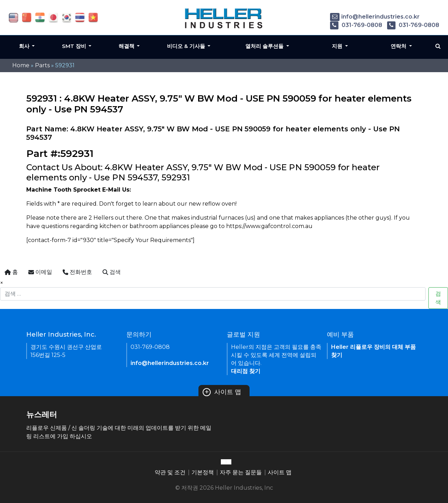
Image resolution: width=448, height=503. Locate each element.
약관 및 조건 (170, 472)
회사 (25, 46)
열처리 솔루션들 (265, 46)
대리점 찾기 (246, 371)
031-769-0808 (356, 25)
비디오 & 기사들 (187, 46)
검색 (438, 298)
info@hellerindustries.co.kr (375, 17)
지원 (338, 46)
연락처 (399, 46)
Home (21, 65)
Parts (42, 65)
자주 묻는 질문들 (241, 472)
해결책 (127, 46)
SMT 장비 (75, 46)
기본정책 (203, 472)
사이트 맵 (222, 392)
